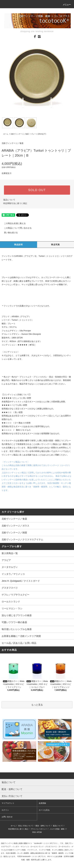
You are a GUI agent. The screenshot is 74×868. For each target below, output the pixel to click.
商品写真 (55, 245)
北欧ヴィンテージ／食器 (20, 134)
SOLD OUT (37, 190)
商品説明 (19, 245)
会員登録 (42, 803)
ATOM (39, 832)
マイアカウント (8, 803)
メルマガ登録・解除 (57, 829)
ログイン (5, 810)
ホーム (6, 134)
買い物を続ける (9, 233)
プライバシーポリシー (39, 829)
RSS (34, 832)
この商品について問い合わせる (16, 228)
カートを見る (44, 810)
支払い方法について (26, 826)
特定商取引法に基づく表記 (15, 203)
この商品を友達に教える (13, 223)
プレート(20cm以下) (38, 134)
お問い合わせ (7, 817)
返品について (9, 200)
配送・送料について (43, 826)
